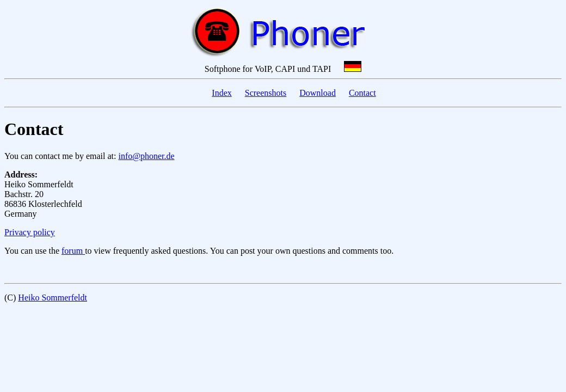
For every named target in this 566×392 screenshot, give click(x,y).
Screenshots (266, 93)
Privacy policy (30, 232)
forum (73, 251)
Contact (362, 93)
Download (318, 93)
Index (222, 93)
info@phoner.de (146, 156)
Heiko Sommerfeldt (53, 298)
